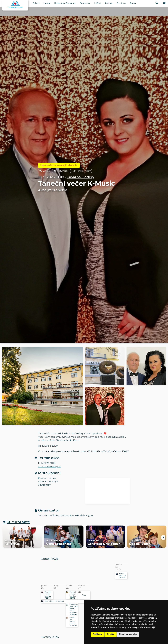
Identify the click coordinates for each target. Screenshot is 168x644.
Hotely (47, 3)
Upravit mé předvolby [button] (128, 634)
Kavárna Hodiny (80, 177)
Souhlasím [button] (97, 634)
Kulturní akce (61, 171)
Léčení (98, 3)
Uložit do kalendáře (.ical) (50, 467)
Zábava (109, 3)
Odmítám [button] (111, 634)
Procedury (85, 3)
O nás (133, 3)
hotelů (87, 451)
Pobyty (36, 3)
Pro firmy (121, 3)
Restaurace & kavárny (65, 3)
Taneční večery (82, 171)
